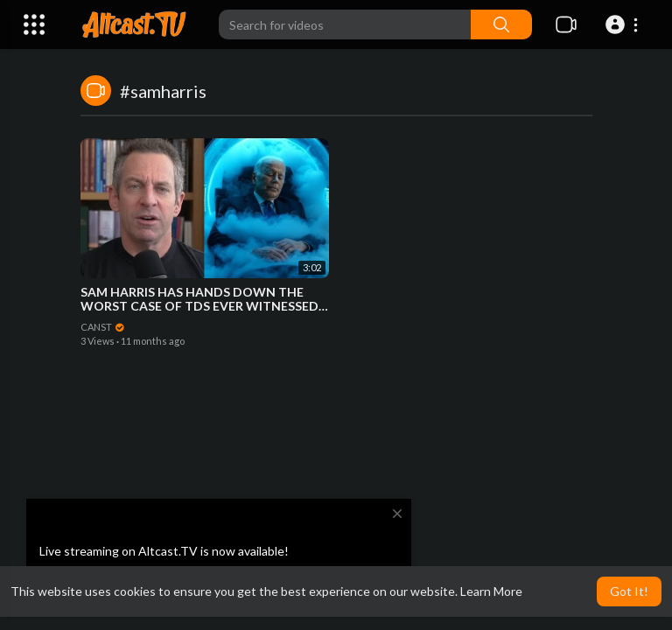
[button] (624, 24)
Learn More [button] (491, 591)
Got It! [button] (629, 591)
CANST (103, 327)
